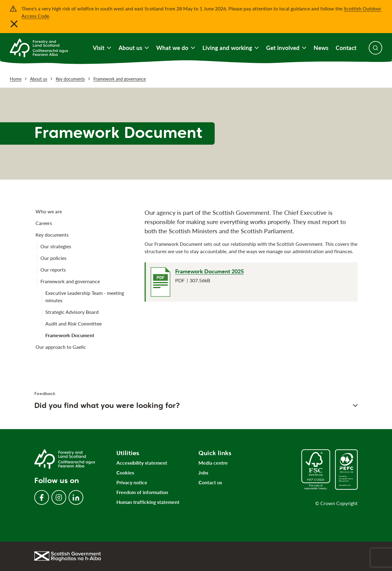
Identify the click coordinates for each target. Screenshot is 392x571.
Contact (346, 48)
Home (16, 79)
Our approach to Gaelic (61, 347)
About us (134, 48)
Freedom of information (142, 492)
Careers (44, 223)
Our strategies (56, 246)
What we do (176, 48)
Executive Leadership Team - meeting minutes (85, 297)
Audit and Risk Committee (73, 324)
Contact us (210, 482)
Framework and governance (120, 79)
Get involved (286, 48)
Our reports (53, 270)
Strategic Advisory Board (72, 312)
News (321, 48)
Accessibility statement (142, 463)
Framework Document (70, 335)
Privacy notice (132, 482)
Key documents (70, 79)
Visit (102, 48)
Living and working (231, 48)
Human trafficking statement (148, 502)
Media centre (213, 463)
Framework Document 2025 (209, 271)
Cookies (125, 472)
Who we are (49, 211)
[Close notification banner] (14, 24)
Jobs (203, 472)
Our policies (53, 258)
